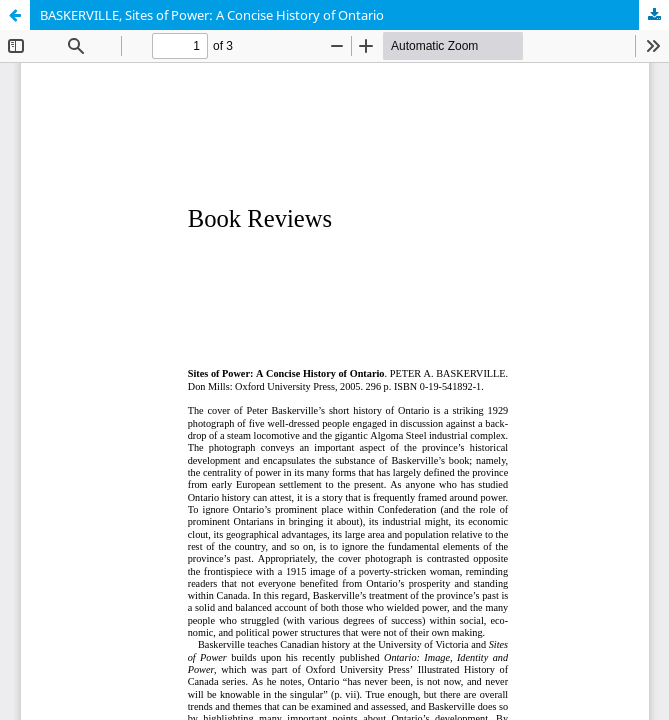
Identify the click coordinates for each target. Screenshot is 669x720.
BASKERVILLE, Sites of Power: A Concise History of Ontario (212, 15)
